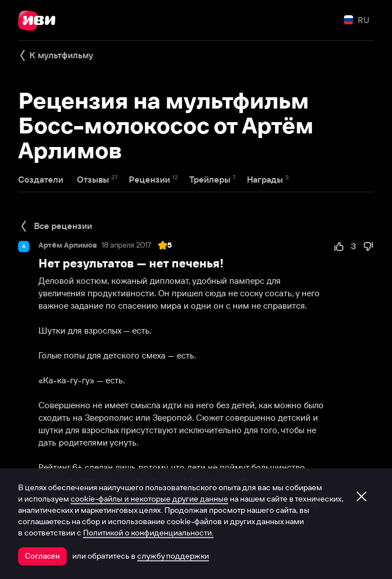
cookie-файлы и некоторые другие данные (149, 499)
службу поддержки (173, 556)
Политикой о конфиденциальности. (148, 533)
